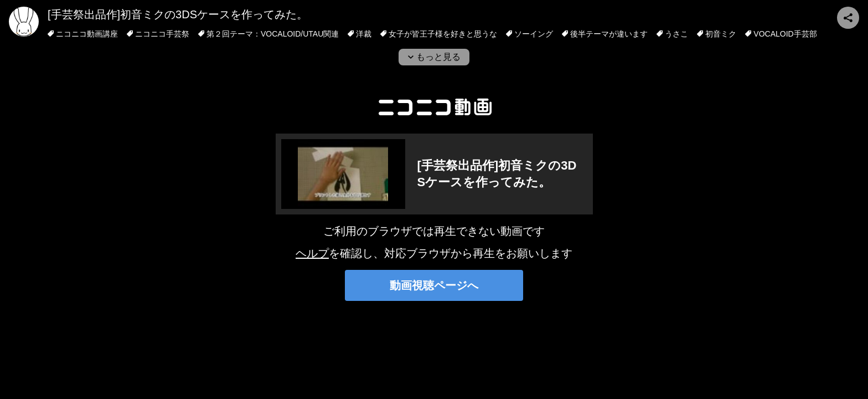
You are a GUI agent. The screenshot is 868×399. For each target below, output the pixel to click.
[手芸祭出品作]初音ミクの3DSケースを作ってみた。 (178, 14)
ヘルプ (312, 253)
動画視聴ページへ (434, 285)
